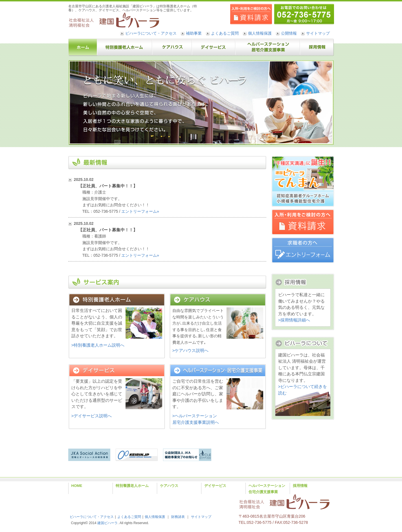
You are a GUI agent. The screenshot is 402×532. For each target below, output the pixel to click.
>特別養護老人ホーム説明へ (98, 345)
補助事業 (194, 33)
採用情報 (300, 486)
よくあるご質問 (225, 33)
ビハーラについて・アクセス (151, 33)
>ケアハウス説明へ (191, 350)
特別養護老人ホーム (132, 486)
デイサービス (215, 486)
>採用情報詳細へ (294, 320)
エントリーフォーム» (140, 211)
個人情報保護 (260, 33)
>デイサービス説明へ (92, 416)
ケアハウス (169, 486)
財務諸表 (178, 517)
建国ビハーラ (107, 523)
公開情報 (289, 33)
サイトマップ (318, 33)
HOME (77, 486)
